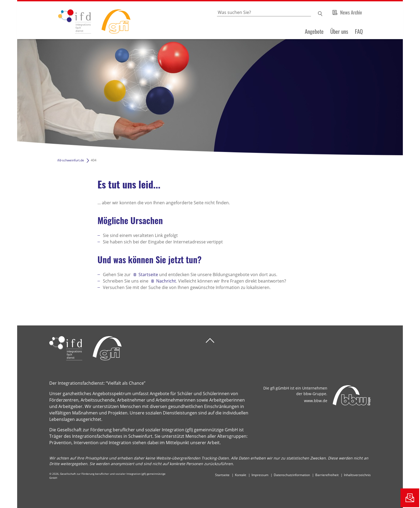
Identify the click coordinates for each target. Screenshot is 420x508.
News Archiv (351, 12)
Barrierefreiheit (327, 475)
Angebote (314, 31)
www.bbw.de (316, 401)
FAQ (359, 31)
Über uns (339, 31)
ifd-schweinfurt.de (71, 160)
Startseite (148, 275)
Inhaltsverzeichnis (357, 475)
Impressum (260, 475)
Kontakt (241, 475)
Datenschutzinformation (292, 475)
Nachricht (166, 281)
